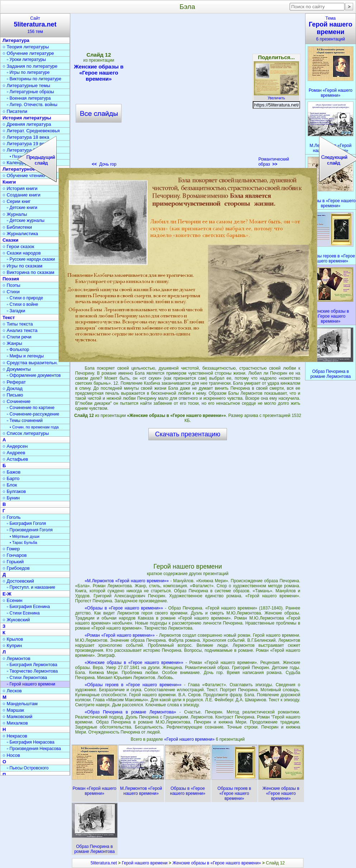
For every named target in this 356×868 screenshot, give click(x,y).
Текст (9, 317)
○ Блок (10, 485)
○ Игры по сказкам (22, 266)
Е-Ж (7, 594)
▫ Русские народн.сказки (31, 259)
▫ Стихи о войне (22, 304)
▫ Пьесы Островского (28, 768)
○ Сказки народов (22, 253)
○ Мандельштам (20, 704)
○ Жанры (12, 343)
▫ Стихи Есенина (23, 613)
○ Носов (11, 755)
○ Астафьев (15, 459)
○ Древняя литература (27, 124)
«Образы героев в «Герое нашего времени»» (133, 685)
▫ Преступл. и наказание (31, 587)
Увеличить (276, 96)
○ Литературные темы (26, 86)
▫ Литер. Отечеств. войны (32, 105)
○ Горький (13, 562)
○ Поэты (11, 285)
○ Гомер (11, 549)
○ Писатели (15, 111)
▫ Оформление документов (34, 375)
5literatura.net (104, 863)
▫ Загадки (16, 311)
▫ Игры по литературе (28, 72)
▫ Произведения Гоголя (30, 530)
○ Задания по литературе (30, 66)
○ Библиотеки (17, 227)
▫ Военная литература (29, 98)
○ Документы (16, 369)
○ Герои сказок (18, 246)
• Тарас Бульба (23, 542)
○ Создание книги (22, 195)
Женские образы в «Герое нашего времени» (217, 863)
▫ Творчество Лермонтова (32, 671)
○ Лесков (12, 691)
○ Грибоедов (16, 568)
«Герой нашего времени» (190, 739)
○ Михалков (15, 723)
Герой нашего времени (145, 863)
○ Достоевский (18, 581)
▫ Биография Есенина (28, 607)
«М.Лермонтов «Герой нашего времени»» (127, 581)
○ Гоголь (12, 517)
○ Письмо (13, 395)
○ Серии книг (16, 201)
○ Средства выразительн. (30, 363)
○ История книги (20, 188)
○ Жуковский (16, 620)
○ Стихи (11, 292)
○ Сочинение (16, 401)
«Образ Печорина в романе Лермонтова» (130, 712)
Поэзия (11, 279)
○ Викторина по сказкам (28, 272)
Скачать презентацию (188, 434)
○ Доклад (13, 388)
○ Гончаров (15, 555)
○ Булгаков (14, 491)
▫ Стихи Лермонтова (27, 678)
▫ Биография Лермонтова (32, 665)
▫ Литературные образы (30, 92)
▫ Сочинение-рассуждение (33, 414)
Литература (16, 40)
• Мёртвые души (25, 536)
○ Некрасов (15, 736)
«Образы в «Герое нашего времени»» (124, 608)
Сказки (10, 240)
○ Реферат (14, 382)
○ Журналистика (20, 234)
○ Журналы (15, 214)
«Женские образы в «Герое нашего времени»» (134, 663)
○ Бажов (11, 472)
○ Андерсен (15, 446)
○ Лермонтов (16, 658)
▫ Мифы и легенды (25, 356)
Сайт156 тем (35, 25)
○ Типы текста (18, 324)
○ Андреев (14, 453)
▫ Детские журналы (26, 220)
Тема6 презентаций (331, 29)
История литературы (27, 118)
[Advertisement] (77, 92)
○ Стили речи (17, 337)
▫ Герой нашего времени (31, 684)
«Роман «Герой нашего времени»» (120, 635)
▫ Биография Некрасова (31, 742)
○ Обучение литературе (28, 53)
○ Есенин (12, 600)
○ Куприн (12, 646)
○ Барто (11, 478)
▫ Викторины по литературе (34, 79)
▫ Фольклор (18, 350)
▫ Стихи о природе (25, 298)
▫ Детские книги (22, 208)
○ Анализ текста (20, 330)
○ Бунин (11, 498)
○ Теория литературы (26, 47)
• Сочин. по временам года (34, 427)
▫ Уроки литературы (26, 60)
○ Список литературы (26, 433)
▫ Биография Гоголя (26, 523)
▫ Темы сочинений (25, 421)
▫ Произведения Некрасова (34, 749)
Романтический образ (274, 162)
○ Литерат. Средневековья (31, 131)
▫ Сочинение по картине (31, 408)
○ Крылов (13, 639)
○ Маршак (13, 710)
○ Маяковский (17, 717)
